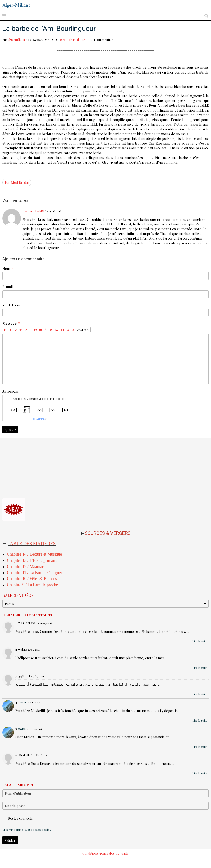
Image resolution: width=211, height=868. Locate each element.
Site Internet (12, 305)
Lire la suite (200, 641)
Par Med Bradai (17, 182)
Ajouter (10, 430)
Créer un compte (13, 830)
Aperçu (83, 330)
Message (9, 323)
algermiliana (16, 40)
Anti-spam (10, 391)
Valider (10, 840)
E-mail (7, 287)
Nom (6, 268)
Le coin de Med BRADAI (74, 40)
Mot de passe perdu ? (38, 830)
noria (22, 702)
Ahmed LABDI (35, 211)
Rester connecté (18, 818)
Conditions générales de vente (105, 853)
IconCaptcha (39, 419)
